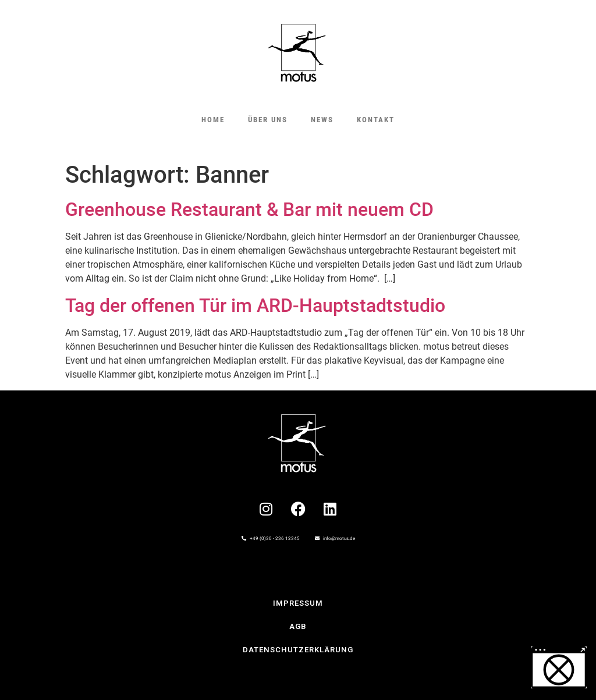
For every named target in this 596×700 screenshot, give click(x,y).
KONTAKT (376, 120)
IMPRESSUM (298, 603)
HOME (213, 120)
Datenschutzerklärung (298, 650)
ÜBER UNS (268, 120)
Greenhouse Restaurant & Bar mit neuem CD (249, 209)
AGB (298, 626)
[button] (559, 667)
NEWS (322, 120)
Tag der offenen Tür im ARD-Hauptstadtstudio (255, 305)
